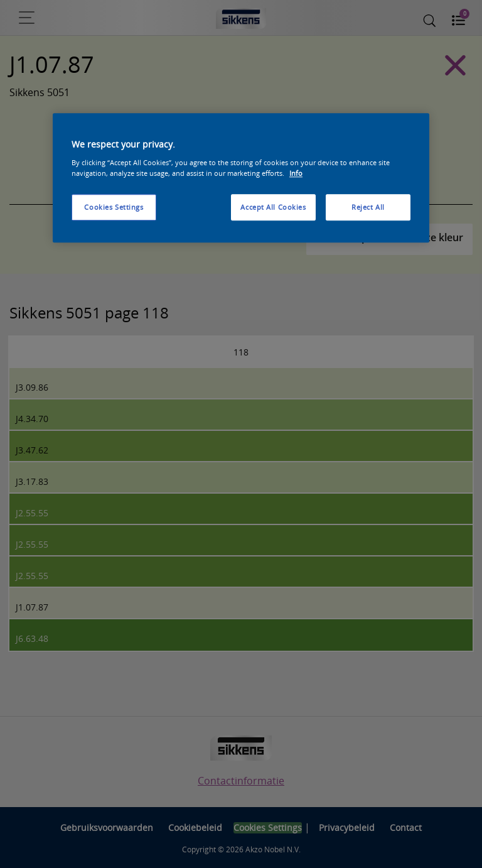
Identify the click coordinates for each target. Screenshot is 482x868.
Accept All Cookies (273, 207)
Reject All (368, 207)
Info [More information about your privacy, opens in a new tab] (296, 173)
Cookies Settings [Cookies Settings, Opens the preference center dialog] (114, 207)
